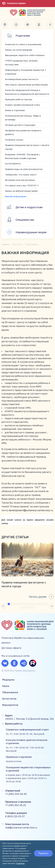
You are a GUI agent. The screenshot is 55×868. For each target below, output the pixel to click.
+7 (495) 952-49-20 (15, 805)
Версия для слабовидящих (28, 25)
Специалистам (20, 220)
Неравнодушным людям (26, 232)
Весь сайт (50, 25)
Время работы (16, 25)
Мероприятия (10, 705)
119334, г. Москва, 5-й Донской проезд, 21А (29, 719)
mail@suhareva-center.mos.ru (21, 828)
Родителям (17, 36)
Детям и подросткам (24, 207)
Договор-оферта (11, 648)
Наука (6, 686)
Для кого (17, 244)
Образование (10, 692)
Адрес (5, 25)
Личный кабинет (39, 25)
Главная (5, 244)
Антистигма (9, 699)
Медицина (8, 680)
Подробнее (20, 863)
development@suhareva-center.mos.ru (31, 510)
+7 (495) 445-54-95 (16, 794)
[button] (3, 606)
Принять (43, 853)
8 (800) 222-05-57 (15, 816)
